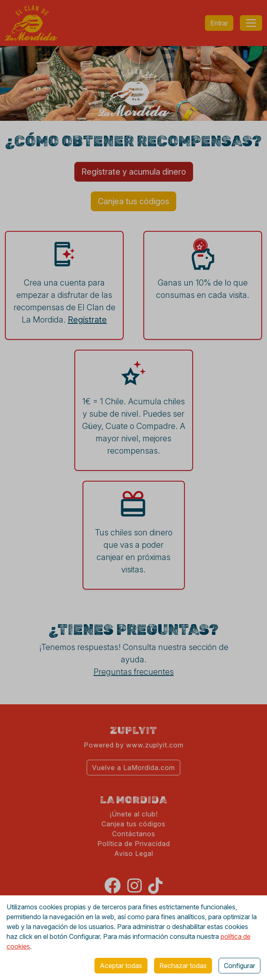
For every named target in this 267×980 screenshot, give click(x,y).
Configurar (239, 966)
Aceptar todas (121, 966)
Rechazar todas (183, 966)
